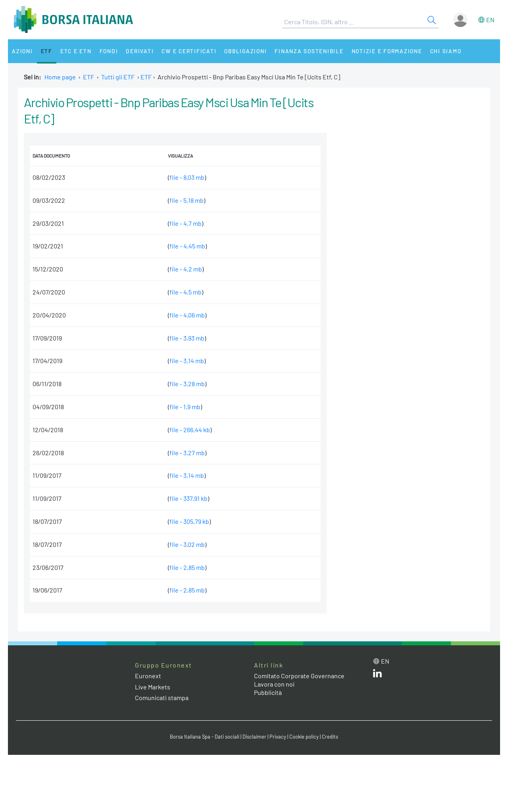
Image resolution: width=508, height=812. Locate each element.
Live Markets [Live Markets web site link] (153, 687)
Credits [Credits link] (330, 737)
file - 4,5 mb (186, 292)
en (490, 20)
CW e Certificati (189, 51)
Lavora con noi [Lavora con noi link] (274, 684)
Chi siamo (446, 51)
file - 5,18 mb (187, 200)
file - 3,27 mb (187, 453)
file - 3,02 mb (187, 544)
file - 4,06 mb (187, 315)
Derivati (140, 51)
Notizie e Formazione (387, 51)
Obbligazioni (245, 51)
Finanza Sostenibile (309, 51)
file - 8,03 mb (187, 177)
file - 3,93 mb (187, 338)
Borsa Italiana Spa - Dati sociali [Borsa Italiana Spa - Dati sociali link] (205, 737)
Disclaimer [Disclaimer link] (254, 737)
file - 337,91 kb (189, 498)
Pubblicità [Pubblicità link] (268, 692)
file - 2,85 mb (187, 567)
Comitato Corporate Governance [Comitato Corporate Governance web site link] (299, 676)
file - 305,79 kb (189, 521)
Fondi (109, 51)
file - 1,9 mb (185, 407)
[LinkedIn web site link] (377, 675)
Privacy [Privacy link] (278, 737)
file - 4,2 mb (186, 269)
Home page (60, 77)
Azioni (22, 51)
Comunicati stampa (162, 698)
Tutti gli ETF (118, 77)
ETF (47, 51)
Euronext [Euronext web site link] (148, 676)
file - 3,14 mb (187, 361)
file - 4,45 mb (187, 246)
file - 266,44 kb (190, 430)
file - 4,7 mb (186, 223)
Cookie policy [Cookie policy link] (304, 737)
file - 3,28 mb (187, 384)
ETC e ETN (76, 51)
